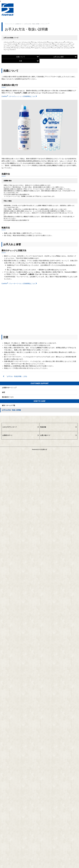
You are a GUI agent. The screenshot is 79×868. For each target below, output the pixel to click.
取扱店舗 (58, 427)
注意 (29, 61)
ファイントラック (9, 24)
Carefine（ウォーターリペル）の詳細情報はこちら (19, 284)
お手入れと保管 (65, 57)
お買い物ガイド (58, 435)
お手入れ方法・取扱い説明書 (32, 24)
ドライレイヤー (45, 24)
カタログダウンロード (21, 427)
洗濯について (28, 57)
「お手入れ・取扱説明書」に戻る (15, 376)
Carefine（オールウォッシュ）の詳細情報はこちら (19, 96)
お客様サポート (19, 24)
